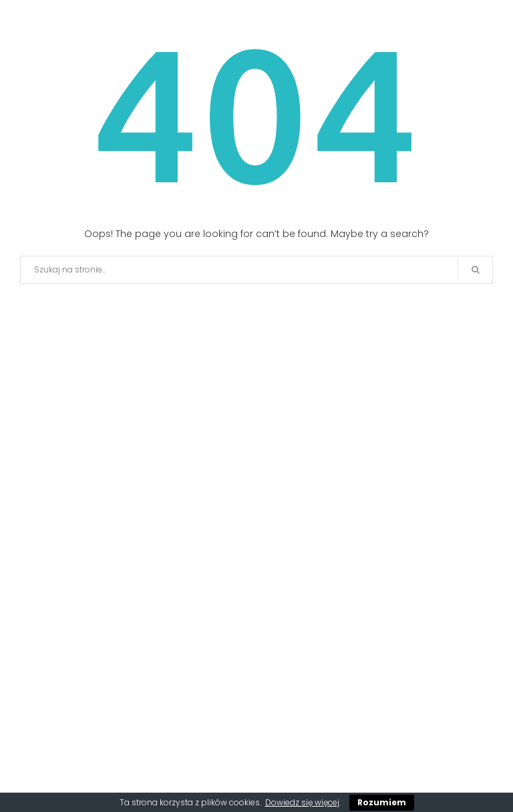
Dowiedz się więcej (302, 802)
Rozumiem (382, 802)
